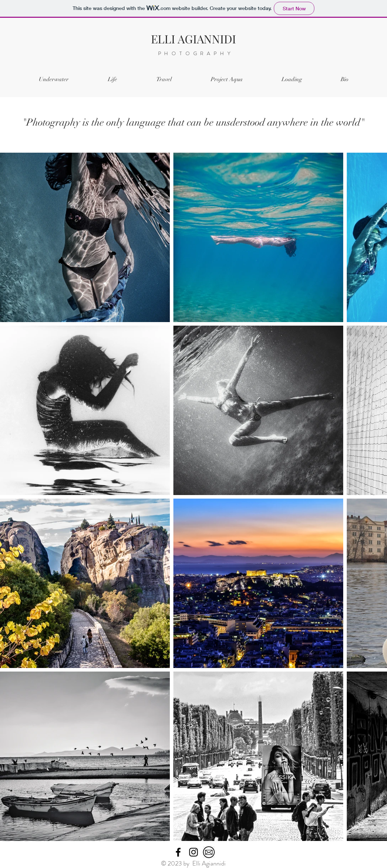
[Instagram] (193, 852)
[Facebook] (178, 852)
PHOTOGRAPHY (196, 53)
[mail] (209, 852)
